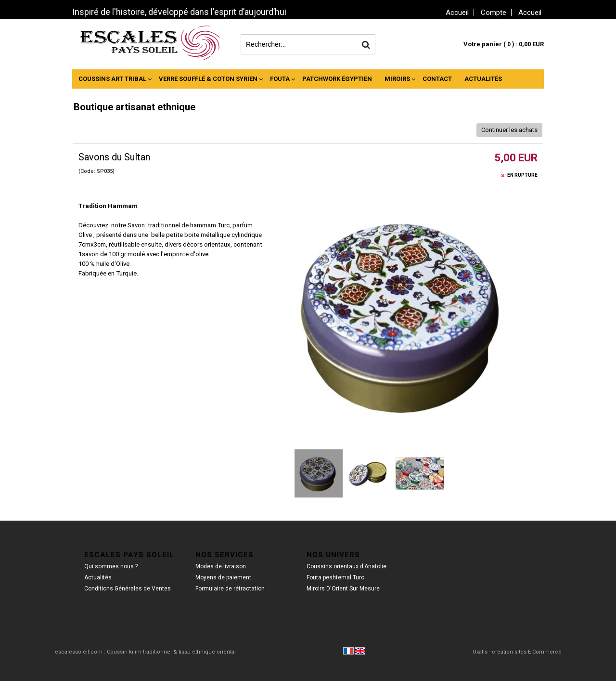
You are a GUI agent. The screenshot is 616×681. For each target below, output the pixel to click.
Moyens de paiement (223, 577)
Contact (437, 79)
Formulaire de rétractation (230, 589)
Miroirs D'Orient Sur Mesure (343, 589)
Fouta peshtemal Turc (335, 577)
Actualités (483, 79)
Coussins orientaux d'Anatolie (346, 566)
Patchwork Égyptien (337, 79)
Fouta (280, 79)
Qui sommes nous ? (111, 566)
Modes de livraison (221, 566)
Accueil (530, 13)
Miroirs (397, 79)
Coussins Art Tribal (112, 79)
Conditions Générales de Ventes (128, 589)
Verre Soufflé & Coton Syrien (208, 79)
